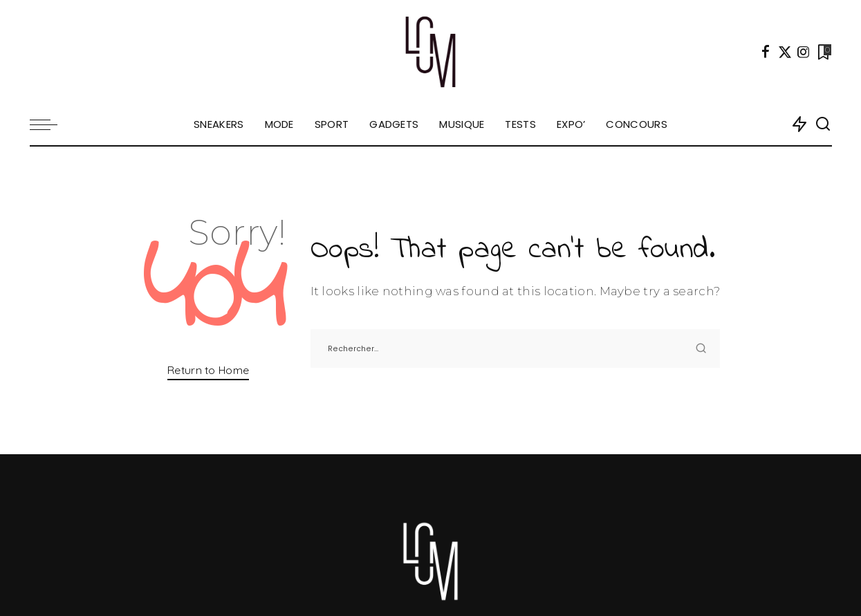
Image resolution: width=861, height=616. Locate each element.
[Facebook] (766, 52)
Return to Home (208, 370)
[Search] (823, 124)
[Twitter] (785, 52)
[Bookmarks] (823, 52)
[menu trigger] (50, 124)
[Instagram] (804, 52)
